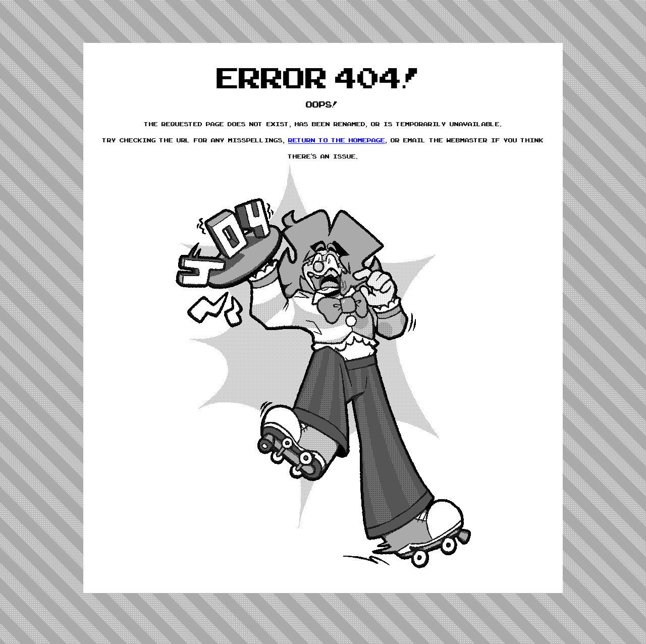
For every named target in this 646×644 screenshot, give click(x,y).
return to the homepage (337, 140)
